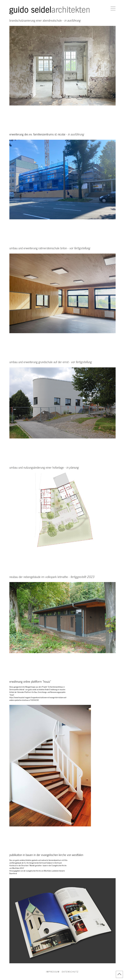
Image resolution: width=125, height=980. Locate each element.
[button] (113, 8)
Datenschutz (70, 972)
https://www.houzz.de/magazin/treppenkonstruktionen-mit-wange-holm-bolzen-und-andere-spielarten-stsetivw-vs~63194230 (38, 699)
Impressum (53, 972)
